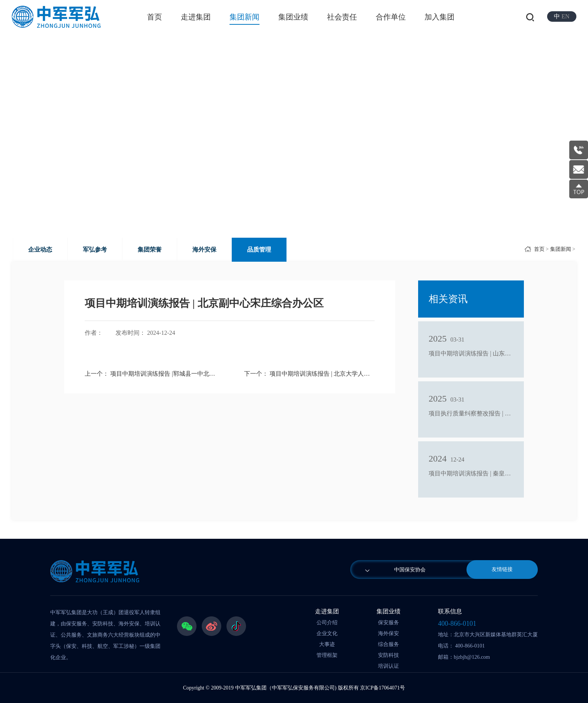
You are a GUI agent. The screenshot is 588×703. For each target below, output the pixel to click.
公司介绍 (327, 623)
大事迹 (327, 644)
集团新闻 (244, 17)
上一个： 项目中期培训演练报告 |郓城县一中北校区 (150, 374)
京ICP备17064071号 (382, 688)
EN (565, 16)
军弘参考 (95, 250)
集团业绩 (293, 17)
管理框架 (327, 655)
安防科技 (388, 655)
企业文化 (327, 633)
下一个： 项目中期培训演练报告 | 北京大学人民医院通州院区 (309, 374)
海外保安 (388, 633)
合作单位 (391, 17)
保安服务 (388, 623)
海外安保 (204, 250)
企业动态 (40, 250)
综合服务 (388, 644)
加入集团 (439, 17)
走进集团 (196, 17)
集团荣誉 (150, 250)
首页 (154, 17)
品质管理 (259, 250)
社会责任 (342, 17)
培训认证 (388, 666)
